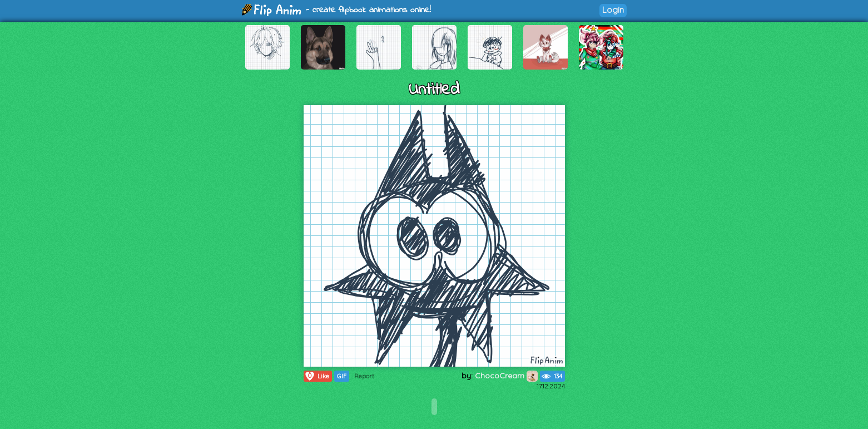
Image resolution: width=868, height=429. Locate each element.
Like (317, 376)
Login (613, 10)
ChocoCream (506, 376)
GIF (342, 376)
